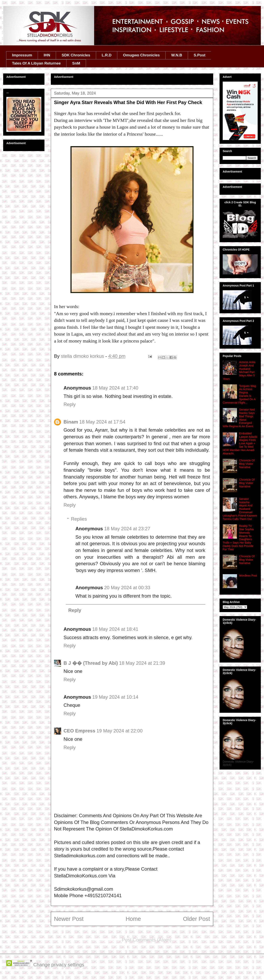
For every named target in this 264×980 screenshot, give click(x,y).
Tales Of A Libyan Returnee (36, 63)
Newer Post (69, 919)
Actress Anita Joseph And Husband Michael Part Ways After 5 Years (239, 370)
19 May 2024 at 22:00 (119, 731)
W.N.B (177, 55)
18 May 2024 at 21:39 (142, 663)
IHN (47, 55)
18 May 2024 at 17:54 (102, 422)
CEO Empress (79, 731)
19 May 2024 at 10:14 (115, 697)
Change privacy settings (59, 965)
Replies (79, 519)
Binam (71, 422)
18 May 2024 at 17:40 (115, 388)
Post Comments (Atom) (147, 940)
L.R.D (107, 55)
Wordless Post (248, 576)
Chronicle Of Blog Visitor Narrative (247, 464)
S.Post (199, 55)
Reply (70, 404)
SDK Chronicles (76, 55)
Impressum (22, 55)
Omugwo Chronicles (141, 55)
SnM (76, 63)
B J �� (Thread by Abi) (91, 663)
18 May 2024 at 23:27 (127, 529)
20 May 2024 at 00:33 (127, 588)
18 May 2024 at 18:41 (115, 629)
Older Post (197, 919)
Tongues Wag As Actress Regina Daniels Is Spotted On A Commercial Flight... (239, 394)
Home (133, 919)
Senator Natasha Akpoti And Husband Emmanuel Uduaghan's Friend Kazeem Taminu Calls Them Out (240, 509)
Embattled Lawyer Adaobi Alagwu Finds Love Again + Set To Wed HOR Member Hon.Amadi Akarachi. (240, 443)
